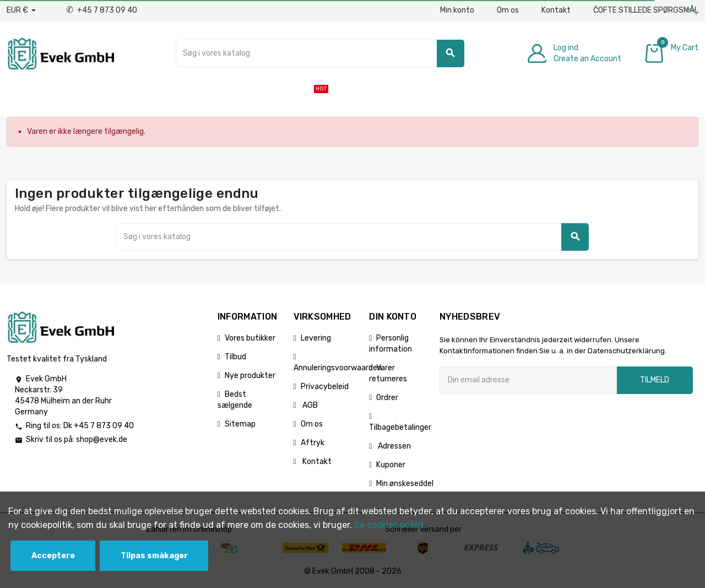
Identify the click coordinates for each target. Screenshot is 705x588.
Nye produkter (250, 376)
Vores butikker (250, 338)
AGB (309, 405)
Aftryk (313, 443)
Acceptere (53, 556)
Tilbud (235, 357)
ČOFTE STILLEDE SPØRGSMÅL (646, 10)
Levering (316, 338)
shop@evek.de (102, 439)
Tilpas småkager (154, 556)
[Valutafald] (21, 10)
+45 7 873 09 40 (102, 10)
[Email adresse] (528, 380)
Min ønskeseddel (405, 484)
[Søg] (320, 53)
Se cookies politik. (391, 525)
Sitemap (240, 424)
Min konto (457, 10)
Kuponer (391, 465)
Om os (508, 10)
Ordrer (387, 398)
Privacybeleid (325, 387)
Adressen (394, 446)
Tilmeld (655, 380)
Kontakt (556, 10)
